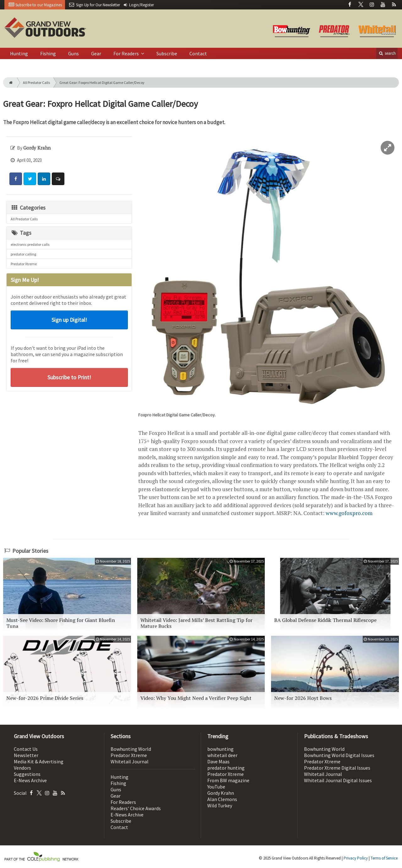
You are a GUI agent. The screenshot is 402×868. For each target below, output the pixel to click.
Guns (73, 53)
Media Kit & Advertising (39, 761)
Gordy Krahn (221, 793)
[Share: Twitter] (30, 179)
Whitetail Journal (130, 761)
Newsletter (26, 755)
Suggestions (27, 774)
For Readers (127, 53)
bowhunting (220, 749)
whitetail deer (222, 755)
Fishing (48, 53)
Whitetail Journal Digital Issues (338, 780)
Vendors (22, 768)
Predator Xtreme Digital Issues (337, 768)
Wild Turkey (220, 805)
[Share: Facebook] (16, 179)
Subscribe (167, 53)
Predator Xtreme (24, 264)
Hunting (19, 53)
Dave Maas (218, 761)
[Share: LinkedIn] (44, 179)
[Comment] (58, 179)
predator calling (23, 254)
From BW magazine (228, 780)
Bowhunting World (131, 749)
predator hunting (226, 768)
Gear (96, 53)
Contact (198, 53)
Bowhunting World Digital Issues (339, 755)
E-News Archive (30, 780)
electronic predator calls (30, 244)
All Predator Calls (36, 82)
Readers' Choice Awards (136, 808)
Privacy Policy (356, 858)
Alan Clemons (222, 799)
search (387, 53)
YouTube (216, 787)
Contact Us (26, 749)
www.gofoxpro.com (349, 513)
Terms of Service (384, 858)
